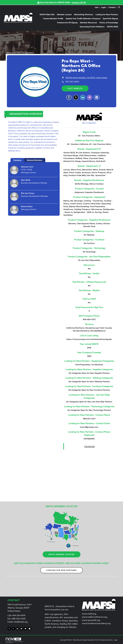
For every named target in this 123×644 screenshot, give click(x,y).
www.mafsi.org (89, 614)
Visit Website (75, 88)
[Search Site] (120, 7)
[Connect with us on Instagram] (21, 629)
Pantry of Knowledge (109, 23)
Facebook (89, 446)
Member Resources (89, 23)
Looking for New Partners (107, 14)
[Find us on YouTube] (25, 629)
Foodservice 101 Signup (67, 23)
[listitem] (98, 7)
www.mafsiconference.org (94, 617)
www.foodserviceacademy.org (96, 623)
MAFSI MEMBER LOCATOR (62, 554)
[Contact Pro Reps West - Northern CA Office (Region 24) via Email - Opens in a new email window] (97, 97)
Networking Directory (84, 14)
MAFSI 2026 (112, 27)
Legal (116, 640)
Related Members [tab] (35, 160)
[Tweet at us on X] (13, 629)
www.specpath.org (91, 620)
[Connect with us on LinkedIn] (17, 629)
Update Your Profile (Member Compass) (83, 18)
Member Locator (64, 14)
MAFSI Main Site (47, 14)
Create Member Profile (53, 18)
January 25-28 (79, 2)
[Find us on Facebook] (9, 629)
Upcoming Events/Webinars (92, 27)
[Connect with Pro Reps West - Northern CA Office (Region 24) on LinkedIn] (83, 97)
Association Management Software (15, 640)
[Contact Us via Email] (30, 629)
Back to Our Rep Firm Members (20, 53)
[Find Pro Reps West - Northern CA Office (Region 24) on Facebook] (69, 97)
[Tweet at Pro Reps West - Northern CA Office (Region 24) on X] (76, 97)
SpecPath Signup (110, 18)
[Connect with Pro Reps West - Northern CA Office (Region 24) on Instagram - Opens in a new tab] (90, 97)
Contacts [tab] (17, 160)
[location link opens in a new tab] (86, 78)
